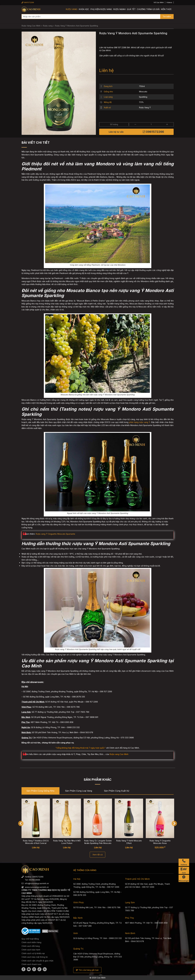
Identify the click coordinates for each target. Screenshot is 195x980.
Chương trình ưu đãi (148, 9)
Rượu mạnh (119, 9)
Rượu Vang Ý (145, 107)
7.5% (141, 102)
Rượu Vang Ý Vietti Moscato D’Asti (129, 842)
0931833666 (34, 880)
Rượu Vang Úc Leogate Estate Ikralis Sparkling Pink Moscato (98, 842)
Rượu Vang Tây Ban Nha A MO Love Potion (67, 842)
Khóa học (84, 9)
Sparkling (143, 97)
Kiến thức (166, 9)
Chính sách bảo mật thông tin (35, 957)
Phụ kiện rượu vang (101, 9)
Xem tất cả (98, 855)
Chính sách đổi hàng (31, 946)
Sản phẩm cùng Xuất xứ (117, 791)
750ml (142, 86)
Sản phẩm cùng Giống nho (40, 791)
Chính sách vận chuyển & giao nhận (37, 961)
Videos (169, 2)
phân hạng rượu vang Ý (140, 422)
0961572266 (28, 2)
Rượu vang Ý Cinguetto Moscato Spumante (55, 534)
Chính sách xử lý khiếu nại (33, 953)
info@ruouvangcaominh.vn (37, 883)
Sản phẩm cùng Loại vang (79, 791)
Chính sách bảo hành (31, 950)
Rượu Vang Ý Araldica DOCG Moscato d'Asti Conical (36, 842)
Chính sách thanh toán (31, 964)
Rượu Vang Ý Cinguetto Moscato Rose (160, 842)
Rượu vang (72, 9)
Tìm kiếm (167, 17)
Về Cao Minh (159, 2)
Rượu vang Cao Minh (119, 754)
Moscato (143, 92)
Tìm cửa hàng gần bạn (87, 970)
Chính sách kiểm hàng (31, 942)
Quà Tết (131, 9)
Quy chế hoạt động (30, 939)
